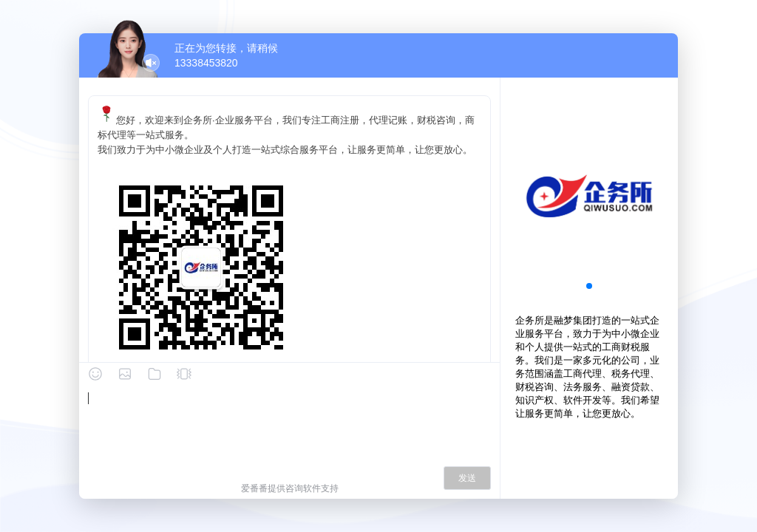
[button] (589, 286)
